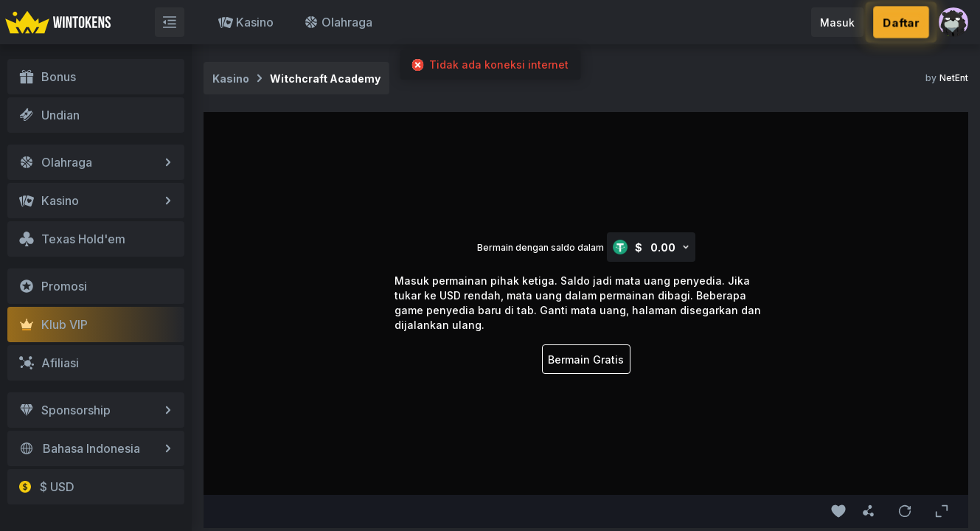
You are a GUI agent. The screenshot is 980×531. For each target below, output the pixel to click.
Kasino (246, 22)
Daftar (901, 22)
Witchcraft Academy (325, 79)
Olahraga (338, 22)
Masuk (837, 22)
